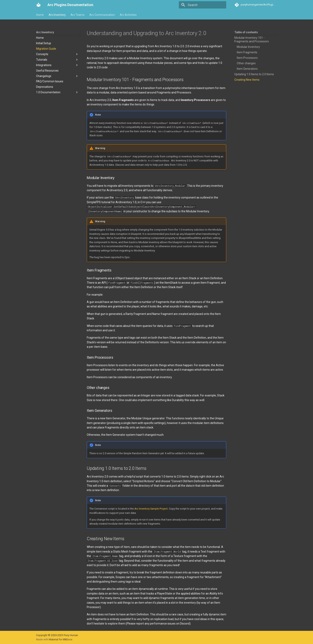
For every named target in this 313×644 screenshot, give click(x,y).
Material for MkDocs (61, 639)
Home (40, 15)
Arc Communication (102, 15)
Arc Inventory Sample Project (151, 509)
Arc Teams (78, 15)
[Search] (203, 5)
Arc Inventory (57, 15)
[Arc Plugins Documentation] (39, 5)
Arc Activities (128, 15)
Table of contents (246, 32)
